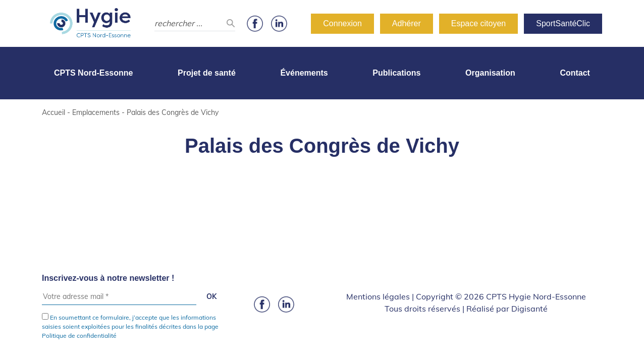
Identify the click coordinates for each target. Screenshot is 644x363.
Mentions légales (378, 296)
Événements (304, 73)
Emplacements (96, 112)
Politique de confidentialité (79, 336)
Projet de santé (207, 73)
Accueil (53, 112)
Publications (396, 73)
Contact (575, 73)
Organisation (490, 73)
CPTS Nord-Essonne (93, 73)
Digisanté (529, 309)
